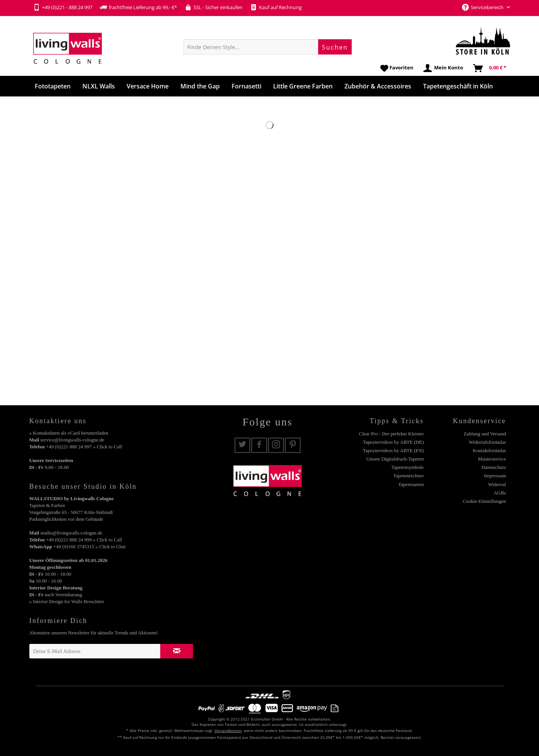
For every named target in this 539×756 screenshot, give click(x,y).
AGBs (500, 493)
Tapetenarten (411, 484)
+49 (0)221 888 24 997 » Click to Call (84, 447)
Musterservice (492, 459)
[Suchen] (335, 47)
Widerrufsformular (488, 442)
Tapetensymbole (408, 467)
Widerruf (497, 484)
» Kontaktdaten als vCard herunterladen (69, 433)
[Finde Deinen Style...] (268, 47)
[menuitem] (268, 47)
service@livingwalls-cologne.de (72, 440)
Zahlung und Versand (485, 434)
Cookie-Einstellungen (484, 501)
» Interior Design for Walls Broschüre (67, 601)
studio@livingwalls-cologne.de (72, 533)
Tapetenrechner (409, 476)
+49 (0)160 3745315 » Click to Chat (89, 547)
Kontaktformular (489, 450)
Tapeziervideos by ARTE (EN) (393, 450)
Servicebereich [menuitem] (483, 7)
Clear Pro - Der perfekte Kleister (391, 434)
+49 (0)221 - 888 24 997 (63, 7)
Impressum (495, 476)
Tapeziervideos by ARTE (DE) (393, 442)
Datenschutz (494, 467)
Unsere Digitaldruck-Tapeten (395, 459)
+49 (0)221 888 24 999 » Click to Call (84, 540)
